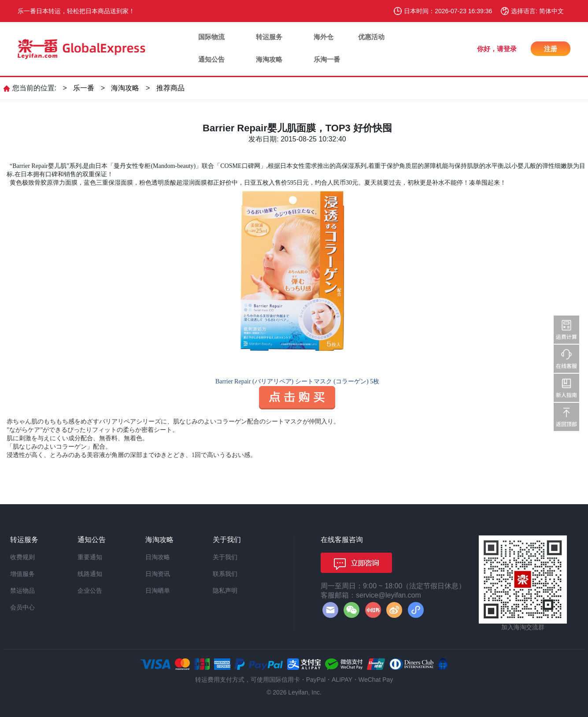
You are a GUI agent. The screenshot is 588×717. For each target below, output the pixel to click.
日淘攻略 (158, 557)
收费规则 (22, 557)
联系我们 (225, 574)
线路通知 (90, 574)
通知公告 (211, 59)
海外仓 (324, 37)
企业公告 (90, 591)
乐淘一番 (327, 59)
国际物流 (211, 37)
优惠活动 (371, 37)
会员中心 (22, 607)
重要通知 (90, 557)
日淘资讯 (158, 574)
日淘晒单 (158, 591)
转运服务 (269, 37)
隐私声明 (225, 591)
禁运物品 (22, 591)
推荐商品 (170, 88)
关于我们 (225, 557)
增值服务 (22, 574)
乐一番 (84, 88)
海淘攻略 (269, 59)
